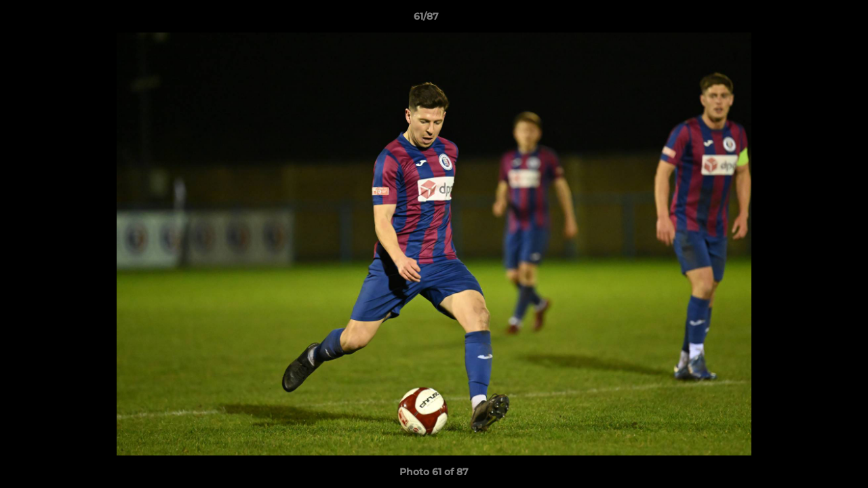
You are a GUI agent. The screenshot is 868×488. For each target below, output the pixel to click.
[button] (811, 20)
